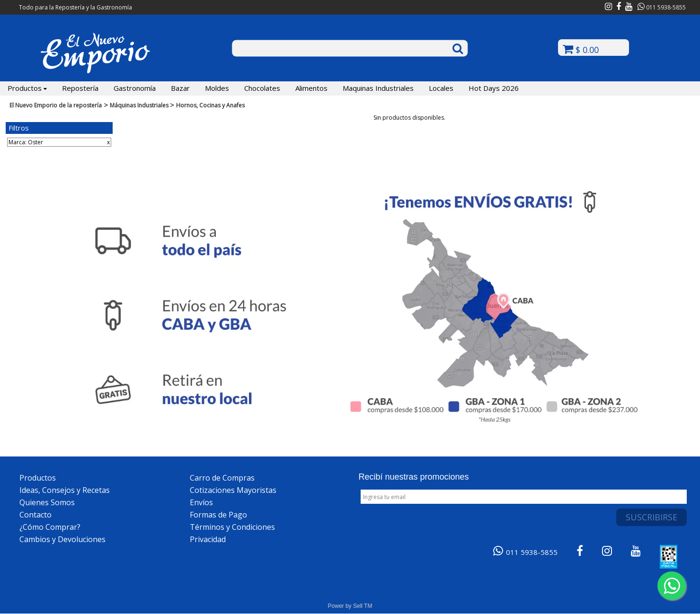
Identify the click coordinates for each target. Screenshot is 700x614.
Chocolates (262, 88)
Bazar (180, 88)
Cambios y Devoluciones (62, 539)
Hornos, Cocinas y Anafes (210, 105)
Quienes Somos (47, 502)
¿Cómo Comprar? (50, 527)
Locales (441, 88)
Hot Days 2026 (494, 88)
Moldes (217, 88)
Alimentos (311, 88)
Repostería (80, 88)
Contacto (35, 515)
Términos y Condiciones (232, 527)
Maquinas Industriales (378, 88)
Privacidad (208, 539)
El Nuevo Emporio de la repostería (56, 105)
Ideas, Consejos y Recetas (65, 490)
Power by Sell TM (350, 606)
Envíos (201, 502)
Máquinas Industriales (140, 105)
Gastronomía (135, 88)
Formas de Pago (218, 515)
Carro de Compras (222, 478)
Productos (27, 88)
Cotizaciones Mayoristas (233, 490)
